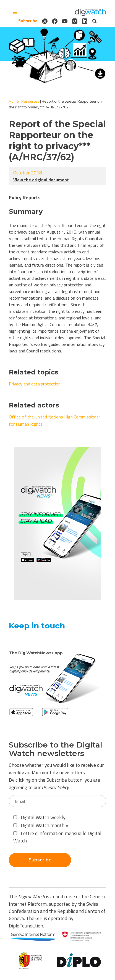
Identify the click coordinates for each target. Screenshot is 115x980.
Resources (30, 101)
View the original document (41, 180)
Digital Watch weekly (39, 817)
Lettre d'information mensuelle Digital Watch (57, 837)
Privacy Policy (55, 787)
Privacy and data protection (35, 384)
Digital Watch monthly (41, 825)
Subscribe (28, 21)
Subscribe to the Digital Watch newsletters (56, 749)
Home (14, 101)
